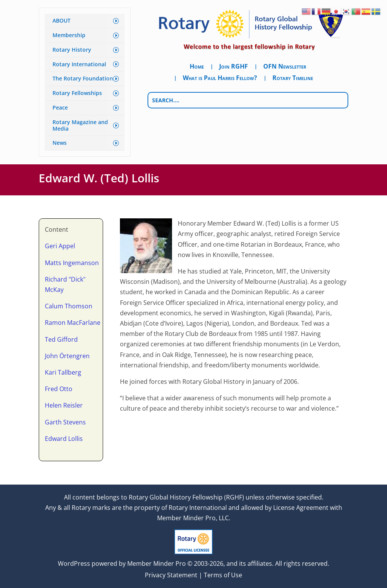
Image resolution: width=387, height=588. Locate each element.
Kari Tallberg (63, 372)
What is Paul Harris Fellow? (220, 79)
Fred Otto (59, 389)
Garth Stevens (65, 422)
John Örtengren (67, 356)
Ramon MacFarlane (73, 323)
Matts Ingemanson (72, 263)
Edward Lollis (64, 439)
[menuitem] (85, 21)
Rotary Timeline (293, 79)
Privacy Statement (171, 575)
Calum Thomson (69, 306)
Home (197, 67)
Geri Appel (60, 246)
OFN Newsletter (285, 67)
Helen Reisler (64, 405)
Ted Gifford (61, 339)
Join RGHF (234, 67)
